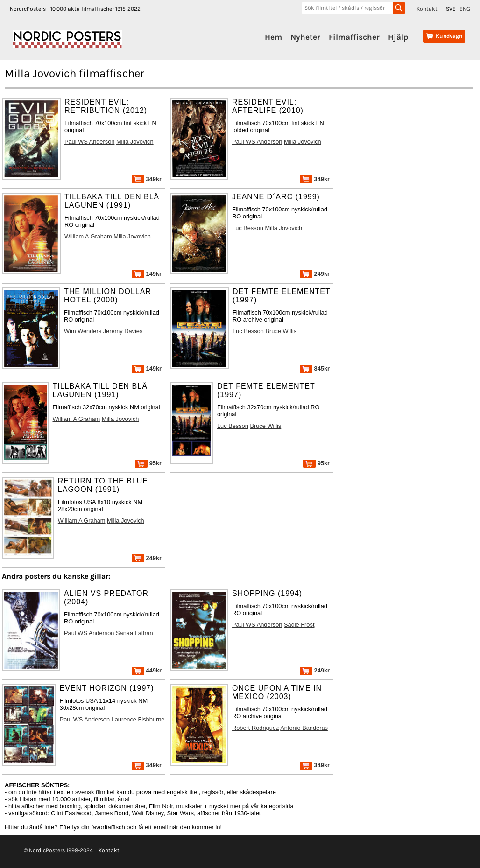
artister (81, 799)
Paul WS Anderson (89, 142)
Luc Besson (248, 228)
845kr (315, 368)
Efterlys (69, 827)
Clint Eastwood (71, 813)
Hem (273, 37)
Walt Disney (148, 813)
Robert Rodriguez (255, 728)
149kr (147, 274)
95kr (148, 463)
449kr (147, 670)
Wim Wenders (83, 331)
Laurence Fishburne (138, 719)
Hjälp (398, 37)
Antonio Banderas (304, 728)
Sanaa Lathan (134, 633)
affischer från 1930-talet (229, 813)
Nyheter (305, 37)
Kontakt (427, 9)
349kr (147, 179)
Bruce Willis (281, 331)
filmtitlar (104, 799)
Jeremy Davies (123, 331)
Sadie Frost (299, 625)
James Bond (112, 813)
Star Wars (180, 813)
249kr (315, 274)
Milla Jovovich (135, 142)
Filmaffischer (354, 37)
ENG (465, 9)
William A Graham (88, 236)
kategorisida (277, 806)
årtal (124, 799)
